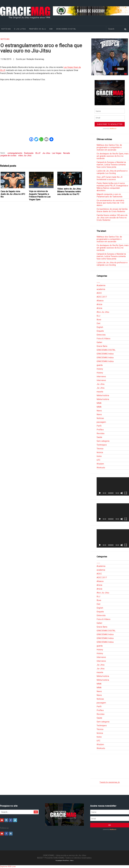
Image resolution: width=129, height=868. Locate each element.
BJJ (98, 316)
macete (100, 392)
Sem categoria (103, 441)
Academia (101, 285)
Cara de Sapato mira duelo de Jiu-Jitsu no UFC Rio (13, 194)
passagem (101, 422)
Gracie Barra (102, 346)
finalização (29, 153)
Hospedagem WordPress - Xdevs (65, 860)
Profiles (100, 430)
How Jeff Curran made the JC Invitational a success (110, 178)
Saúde (99, 437)
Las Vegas (57, 153)
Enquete (100, 331)
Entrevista (101, 335)
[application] (113, 486)
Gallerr (99, 342)
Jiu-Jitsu (46, 153)
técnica (100, 452)
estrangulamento (15, 153)
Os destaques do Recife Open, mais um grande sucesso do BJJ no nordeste (113, 156)
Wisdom (100, 464)
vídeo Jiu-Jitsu (25, 156)
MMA (99, 403)
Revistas (101, 433)
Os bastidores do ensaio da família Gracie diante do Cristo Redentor (112, 210)
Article (99, 304)
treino (99, 456)
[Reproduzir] (100, 493)
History (100, 369)
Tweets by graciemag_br (110, 782)
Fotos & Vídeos (103, 339)
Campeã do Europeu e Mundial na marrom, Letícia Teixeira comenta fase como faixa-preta (111, 165)
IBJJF (38, 153)
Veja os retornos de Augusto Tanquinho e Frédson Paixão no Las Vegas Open (40, 195)
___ (98, 282)
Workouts (101, 468)
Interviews (101, 377)
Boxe (99, 320)
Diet (98, 323)
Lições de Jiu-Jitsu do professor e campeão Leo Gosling (112, 172)
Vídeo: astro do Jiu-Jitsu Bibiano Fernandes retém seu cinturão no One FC (69, 191)
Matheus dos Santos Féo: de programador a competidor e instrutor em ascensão (109, 147)
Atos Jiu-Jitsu (103, 312)
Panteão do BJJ (38, 29)
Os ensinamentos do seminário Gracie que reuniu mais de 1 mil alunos (110, 203)
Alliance (100, 301)
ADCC (99, 293)
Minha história (103, 395)
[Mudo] (122, 493)
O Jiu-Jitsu (20, 29)
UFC (98, 460)
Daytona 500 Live (8, 866)
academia (101, 289)
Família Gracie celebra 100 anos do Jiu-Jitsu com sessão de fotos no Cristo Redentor (112, 218)
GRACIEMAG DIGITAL (66, 29)
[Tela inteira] (126, 493)
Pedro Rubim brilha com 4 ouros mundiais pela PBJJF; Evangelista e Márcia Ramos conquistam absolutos (112, 187)
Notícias (5, 39)
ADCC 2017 (102, 297)
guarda (100, 365)
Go (36, 812)
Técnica (100, 449)
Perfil (99, 426)
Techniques (102, 445)
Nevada (66, 153)
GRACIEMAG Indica (105, 354)
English (100, 327)
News (99, 411)
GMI (51, 29)
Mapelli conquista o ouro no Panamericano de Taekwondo (110, 195)
